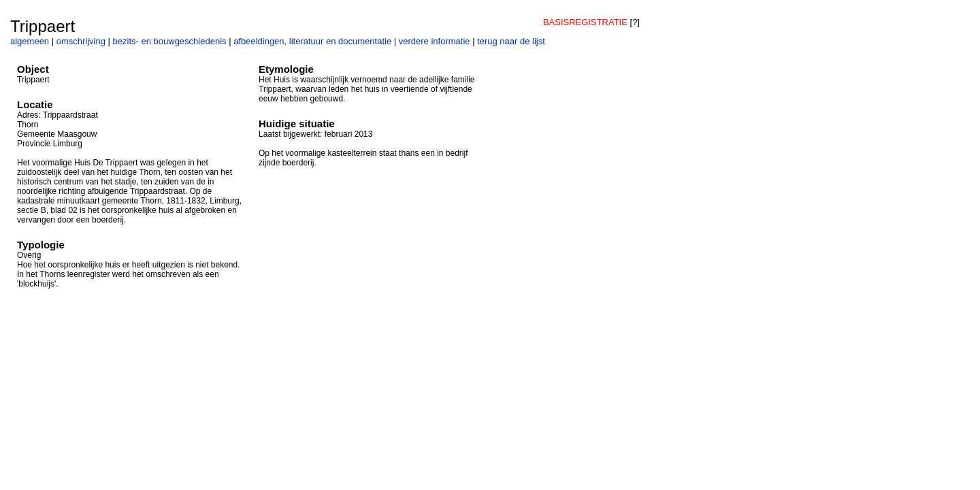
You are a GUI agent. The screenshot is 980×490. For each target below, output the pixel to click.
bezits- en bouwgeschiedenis (170, 41)
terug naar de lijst (511, 41)
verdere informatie (435, 41)
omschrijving (81, 41)
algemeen (30, 41)
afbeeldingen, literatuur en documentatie (312, 41)
